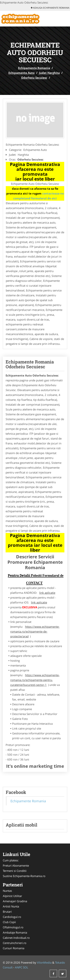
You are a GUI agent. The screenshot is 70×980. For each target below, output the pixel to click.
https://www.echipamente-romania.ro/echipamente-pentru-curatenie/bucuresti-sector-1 (35, 680)
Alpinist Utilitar (12, 896)
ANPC (19, 967)
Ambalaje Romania (15, 932)
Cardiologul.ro (12, 917)
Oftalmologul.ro (13, 927)
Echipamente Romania (34, 68)
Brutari (7, 912)
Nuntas (7, 891)
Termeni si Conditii (15, 871)
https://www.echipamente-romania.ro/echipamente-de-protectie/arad (35, 631)
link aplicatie (47, 593)
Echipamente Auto (21, 73)
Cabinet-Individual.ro (16, 938)
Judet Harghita (49, 73)
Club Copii (9, 922)
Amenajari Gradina (15, 901)
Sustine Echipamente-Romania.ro (24, 876)
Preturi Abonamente (16, 865)
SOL (26, 967)
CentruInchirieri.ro (15, 943)
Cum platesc (11, 860)
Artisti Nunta (11, 906)
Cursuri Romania (14, 948)
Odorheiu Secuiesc (34, 78)
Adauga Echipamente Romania (50, 8)
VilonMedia (44, 962)
